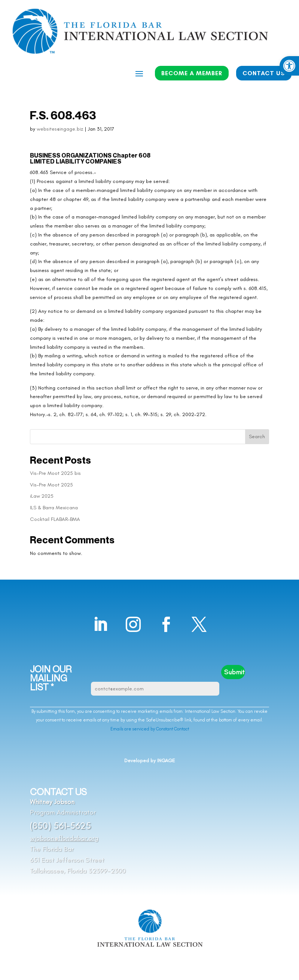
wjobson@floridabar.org (64, 838)
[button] (289, 66)
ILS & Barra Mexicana (54, 508)
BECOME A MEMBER (192, 73)
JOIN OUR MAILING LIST (51, 678)
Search (257, 436)
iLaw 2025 (42, 496)
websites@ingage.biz (60, 129)
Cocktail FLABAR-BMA (55, 519)
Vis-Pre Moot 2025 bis (55, 473)
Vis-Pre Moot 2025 (51, 485)
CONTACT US (264, 73)
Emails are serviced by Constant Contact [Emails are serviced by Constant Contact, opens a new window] (150, 729)
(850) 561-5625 (60, 825)
